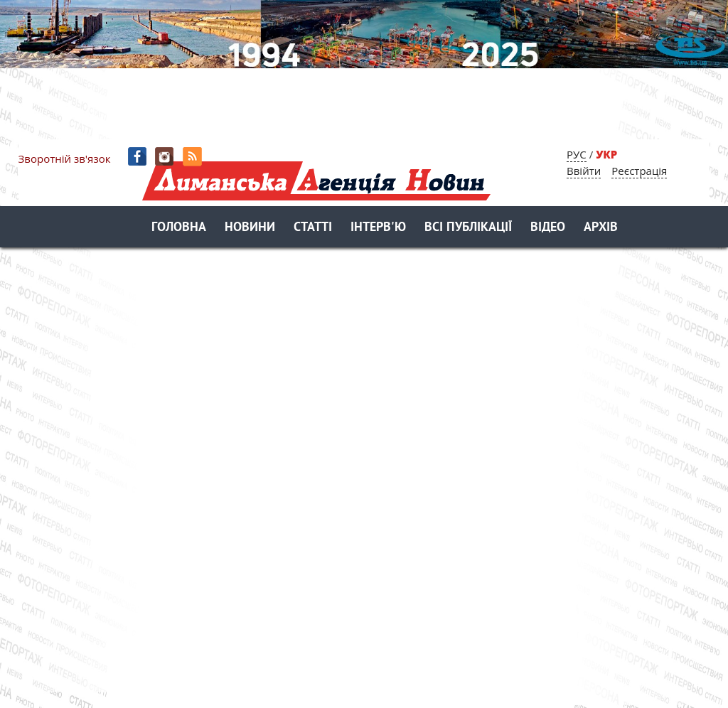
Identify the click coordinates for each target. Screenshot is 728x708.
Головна (179, 228)
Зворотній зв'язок (65, 159)
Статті (313, 228)
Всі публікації (468, 228)
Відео (548, 228)
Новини (250, 228)
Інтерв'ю (378, 228)
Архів (601, 228)
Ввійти (584, 171)
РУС (577, 154)
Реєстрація (639, 171)
